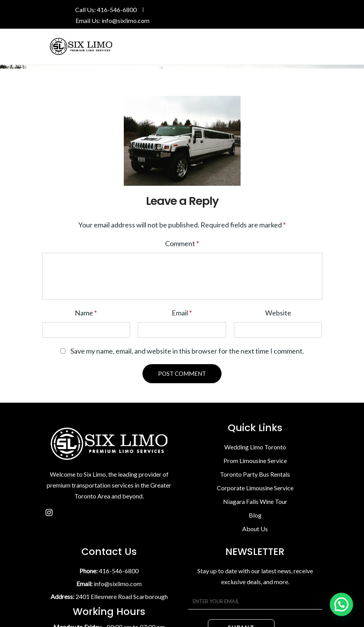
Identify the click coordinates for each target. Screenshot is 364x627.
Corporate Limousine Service (255, 488)
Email (182, 313)
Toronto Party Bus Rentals (255, 474)
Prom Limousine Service (255, 461)
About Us (255, 529)
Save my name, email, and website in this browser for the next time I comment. (187, 351)
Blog (255, 515)
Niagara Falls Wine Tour (255, 501)
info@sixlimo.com (126, 20)
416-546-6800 (117, 10)
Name (86, 313)
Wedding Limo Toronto (255, 447)
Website (278, 313)
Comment (182, 243)
